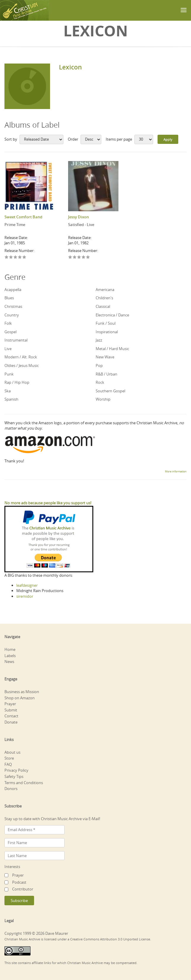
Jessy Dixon (78, 217)
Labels (10, 656)
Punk (9, 374)
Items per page (119, 139)
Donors (11, 789)
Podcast (19, 882)
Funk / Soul (106, 323)
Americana (105, 290)
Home (10, 649)
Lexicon (70, 67)
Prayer (10, 704)
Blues (9, 298)
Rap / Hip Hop (17, 382)
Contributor (23, 889)
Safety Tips (14, 776)
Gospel (11, 332)
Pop (99, 365)
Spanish (11, 399)
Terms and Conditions (24, 783)
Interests (12, 867)
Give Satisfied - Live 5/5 (88, 257)
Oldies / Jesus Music (22, 365)
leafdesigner (27, 585)
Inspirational (107, 332)
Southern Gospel (110, 391)
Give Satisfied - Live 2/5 (75, 257)
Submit (11, 710)
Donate (11, 722)
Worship (103, 399)
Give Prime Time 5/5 (24, 257)
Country (12, 315)
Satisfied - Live (81, 225)
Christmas (13, 306)
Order (73, 139)
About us (12, 752)
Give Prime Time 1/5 (7, 257)
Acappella (13, 290)
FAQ (8, 764)
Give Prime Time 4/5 (20, 257)
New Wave (105, 357)
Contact (11, 716)
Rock (100, 382)
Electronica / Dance (112, 315)
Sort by (11, 139)
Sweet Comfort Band (23, 217)
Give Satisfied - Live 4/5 (84, 257)
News (9, 662)
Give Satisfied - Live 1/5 (70, 257)
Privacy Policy (16, 770)
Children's (104, 298)
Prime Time (15, 225)
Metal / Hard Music (112, 349)
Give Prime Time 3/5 (16, 257)
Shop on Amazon (20, 698)
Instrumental (16, 340)
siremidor (25, 596)
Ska (8, 391)
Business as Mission (22, 692)
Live (8, 349)
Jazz (99, 340)
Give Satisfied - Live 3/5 (79, 257)
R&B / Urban (106, 374)
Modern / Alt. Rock (21, 357)
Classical (103, 306)
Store (9, 758)
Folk (8, 323)
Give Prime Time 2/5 (11, 257)
